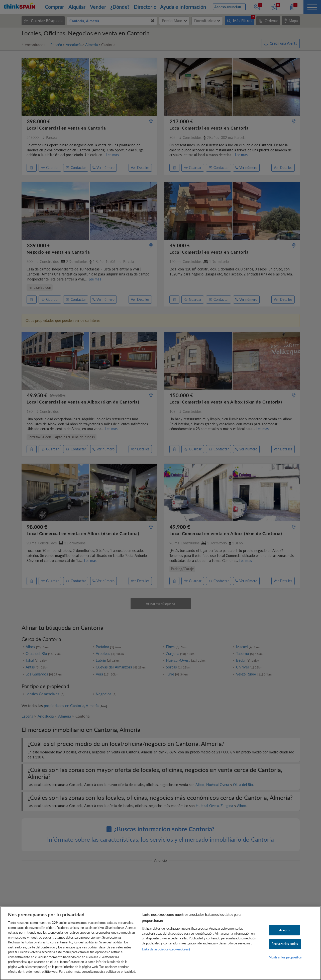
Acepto (284, 930)
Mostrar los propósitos (285, 957)
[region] (160, 943)
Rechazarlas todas (285, 944)
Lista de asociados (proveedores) (166, 949)
